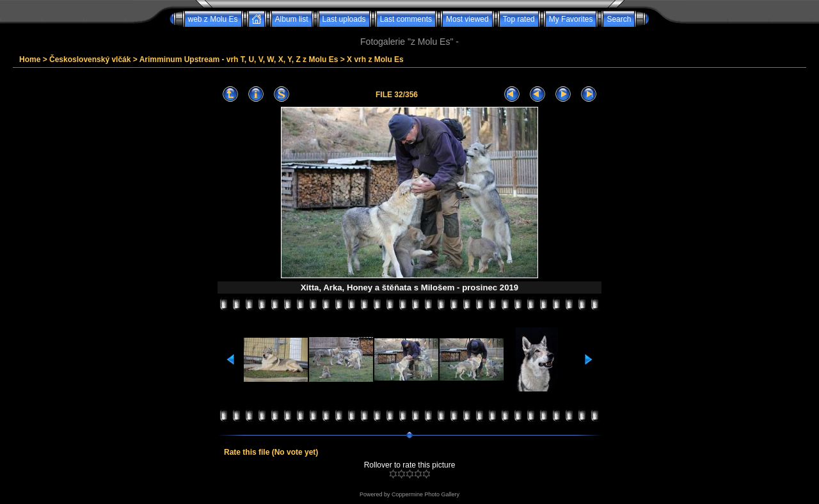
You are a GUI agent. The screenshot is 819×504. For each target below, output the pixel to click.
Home (30, 59)
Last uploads (344, 19)
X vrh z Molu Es (375, 59)
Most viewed (467, 19)
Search (619, 19)
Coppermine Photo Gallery (425, 494)
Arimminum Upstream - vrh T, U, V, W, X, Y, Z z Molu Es (239, 59)
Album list (292, 19)
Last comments (406, 19)
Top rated (519, 19)
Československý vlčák (90, 59)
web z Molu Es (213, 19)
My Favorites (571, 19)
